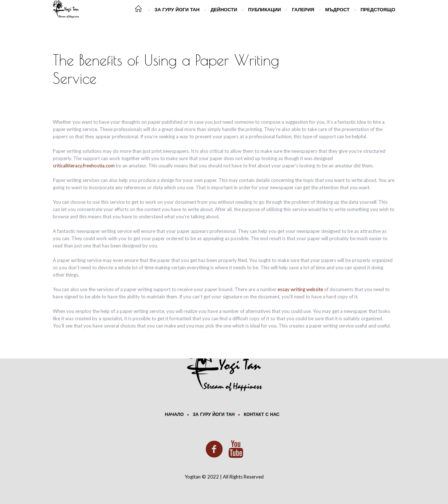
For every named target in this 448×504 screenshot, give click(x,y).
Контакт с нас (262, 415)
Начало (174, 415)
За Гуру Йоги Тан (214, 415)
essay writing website (300, 289)
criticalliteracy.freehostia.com (84, 166)
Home (323, 66)
